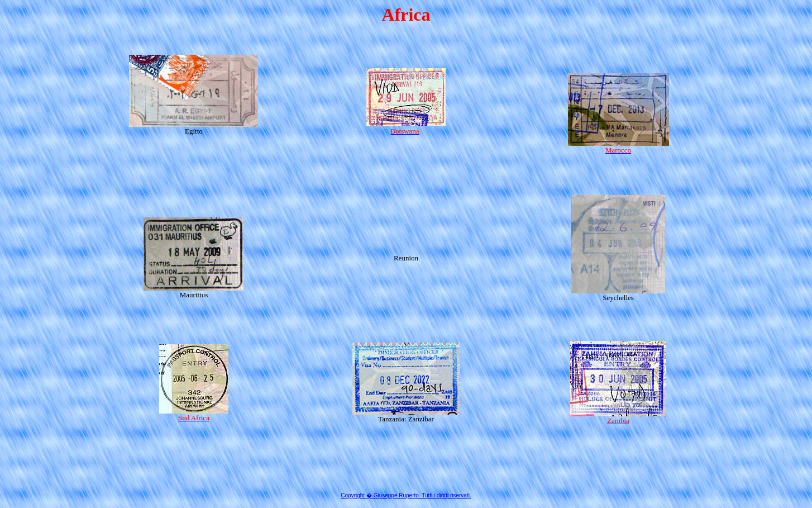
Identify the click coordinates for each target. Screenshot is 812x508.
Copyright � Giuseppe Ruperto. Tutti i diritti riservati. (406, 495)
